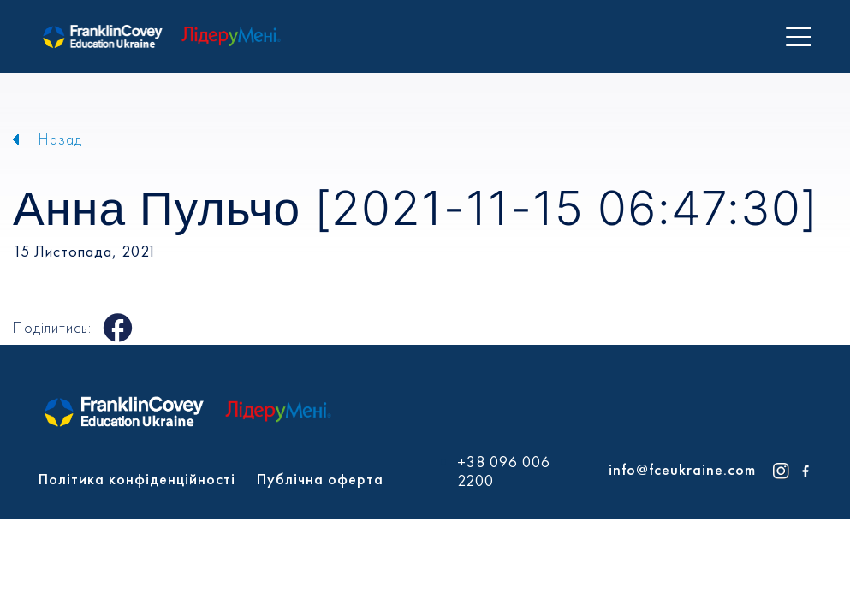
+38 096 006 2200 (504, 471)
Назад (60, 139)
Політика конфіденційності (137, 479)
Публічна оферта (320, 479)
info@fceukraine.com (682, 469)
